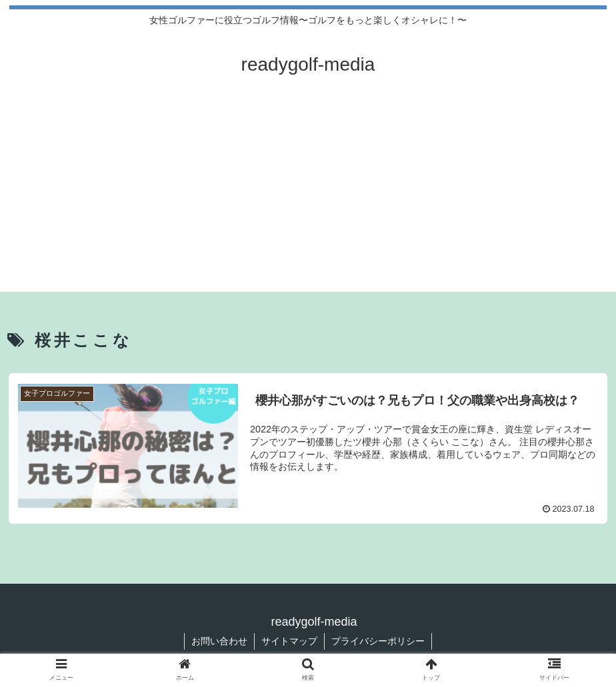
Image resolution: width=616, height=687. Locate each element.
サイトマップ (289, 641)
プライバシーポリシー (378, 641)
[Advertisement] (308, 199)
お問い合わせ (219, 641)
